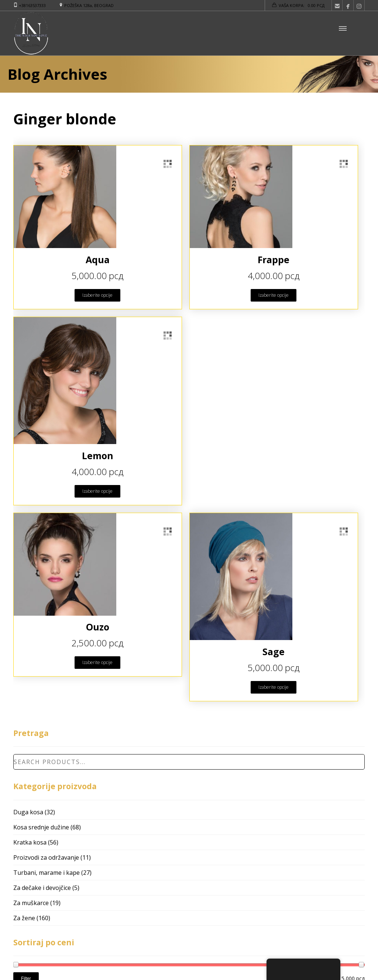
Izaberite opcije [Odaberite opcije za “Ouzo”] (97, 662)
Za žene (24, 918)
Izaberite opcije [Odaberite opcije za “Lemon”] (97, 491)
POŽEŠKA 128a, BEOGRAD (89, 5)
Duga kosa (28, 812)
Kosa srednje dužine (41, 827)
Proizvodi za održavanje (46, 857)
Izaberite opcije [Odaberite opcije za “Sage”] (274, 687)
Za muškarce (31, 903)
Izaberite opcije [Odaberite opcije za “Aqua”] (97, 295)
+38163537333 (32, 5)
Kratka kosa (30, 842)
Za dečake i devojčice (42, 888)
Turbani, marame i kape (47, 873)
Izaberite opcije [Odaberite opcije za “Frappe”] (274, 295)
